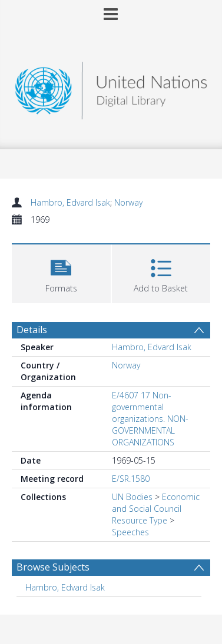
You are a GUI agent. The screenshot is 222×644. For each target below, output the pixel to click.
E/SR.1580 (131, 479)
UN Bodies (132, 497)
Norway (128, 202)
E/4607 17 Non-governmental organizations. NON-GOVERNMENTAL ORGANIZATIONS (150, 419)
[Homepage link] (111, 87)
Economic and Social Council (156, 503)
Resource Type (140, 520)
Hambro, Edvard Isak (70, 202)
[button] (61, 272)
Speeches (130, 532)
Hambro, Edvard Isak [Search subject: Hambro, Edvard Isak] (65, 587)
